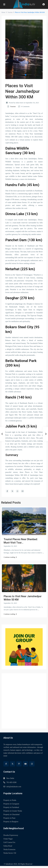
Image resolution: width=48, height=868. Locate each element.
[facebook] (6, 764)
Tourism (10, 12)
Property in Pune (9, 818)
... (43, 553)
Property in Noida (10, 800)
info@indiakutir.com (14, 787)
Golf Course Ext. (9, 842)
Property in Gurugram (11, 804)
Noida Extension (9, 849)
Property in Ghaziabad (11, 814)
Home (3, 12)
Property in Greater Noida (13, 811)
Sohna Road (8, 846)
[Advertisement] (24, 701)
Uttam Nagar (8, 839)
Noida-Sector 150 (10, 853)
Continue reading (10, 557)
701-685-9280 (11, 782)
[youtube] (25, 764)
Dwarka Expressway (11, 835)
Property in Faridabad (11, 807)
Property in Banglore (11, 822)
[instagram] (32, 764)
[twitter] (13, 764)
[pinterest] (19, 764)
